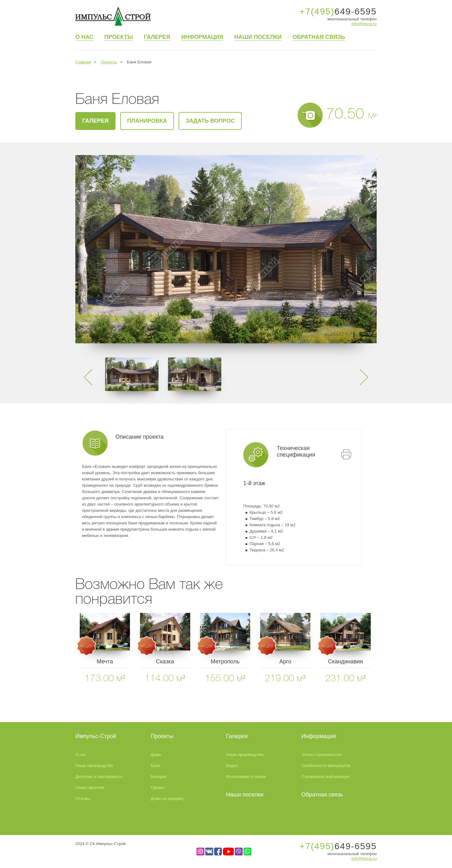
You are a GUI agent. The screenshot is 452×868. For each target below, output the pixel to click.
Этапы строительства (322, 755)
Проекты (119, 37)
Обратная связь (319, 37)
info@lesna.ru (364, 24)
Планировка (147, 121)
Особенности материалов (326, 766)
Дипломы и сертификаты (99, 777)
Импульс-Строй (96, 736)
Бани (155, 766)
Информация (202, 37)
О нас (84, 37)
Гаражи (158, 788)
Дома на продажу (167, 798)
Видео (232, 766)
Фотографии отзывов (246, 777)
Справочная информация (326, 777)
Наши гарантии (90, 788)
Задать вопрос (210, 121)
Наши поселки (258, 37)
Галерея (157, 37)
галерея (95, 121)
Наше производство (94, 766)
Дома (156, 755)
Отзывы (83, 798)
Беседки (159, 777)
